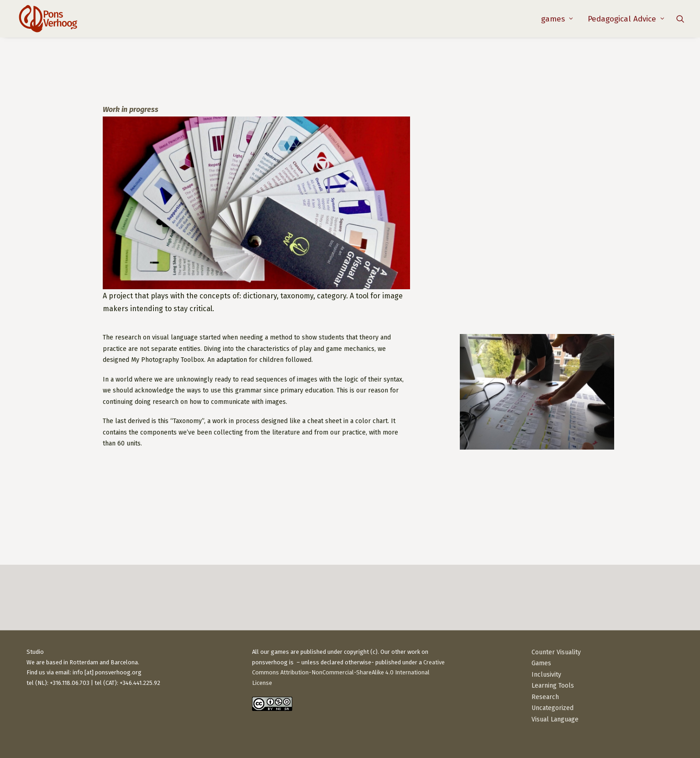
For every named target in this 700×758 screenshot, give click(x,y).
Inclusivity (546, 675)
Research (545, 697)
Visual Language (555, 719)
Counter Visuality (556, 652)
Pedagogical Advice (626, 19)
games (557, 19)
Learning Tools (553, 686)
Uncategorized (553, 708)
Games (541, 663)
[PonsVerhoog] (48, 19)
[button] (680, 19)
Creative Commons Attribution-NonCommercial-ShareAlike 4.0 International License (348, 673)
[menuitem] (557, 19)
